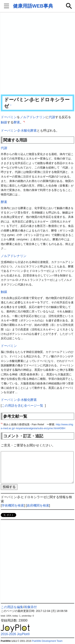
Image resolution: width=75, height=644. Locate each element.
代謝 (52, 117)
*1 (24, 121)
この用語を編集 (12, 607)
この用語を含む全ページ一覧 (22, 406)
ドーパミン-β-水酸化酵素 (19, 131)
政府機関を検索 (38, 505)
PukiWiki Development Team (47, 641)
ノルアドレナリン (33, 117)
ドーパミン (9, 117)
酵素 (17, 122)
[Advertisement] (37, 54)
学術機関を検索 (13, 505)
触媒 (4, 122)
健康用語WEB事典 (33, 6)
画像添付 (30, 607)
